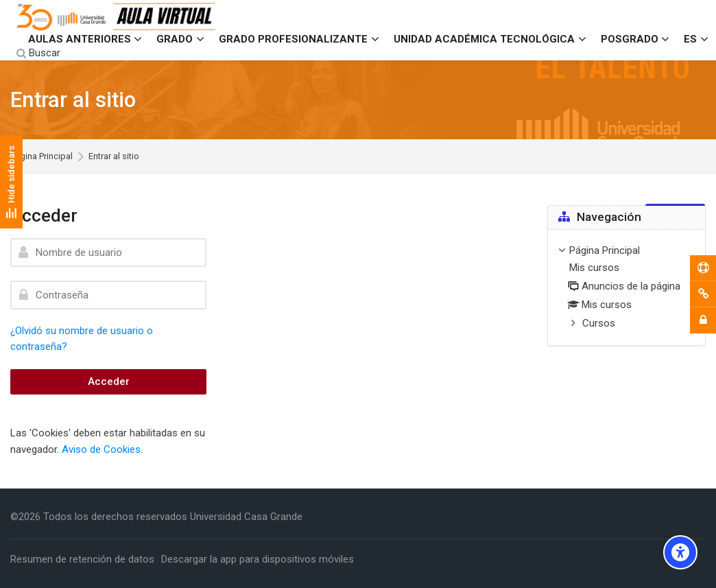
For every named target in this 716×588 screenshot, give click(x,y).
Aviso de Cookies (101, 449)
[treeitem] (626, 288)
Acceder (109, 381)
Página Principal (41, 157)
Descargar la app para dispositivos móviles (258, 559)
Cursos (599, 323)
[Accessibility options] (680, 552)
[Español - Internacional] (696, 39)
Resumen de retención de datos (82, 559)
